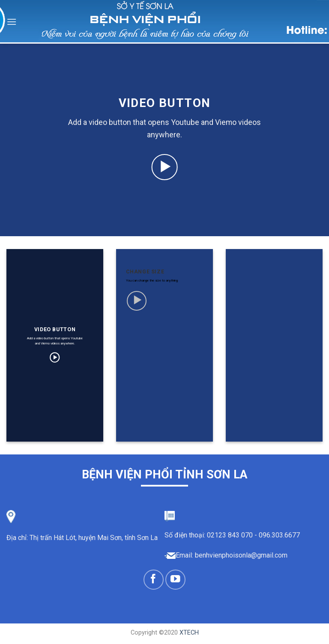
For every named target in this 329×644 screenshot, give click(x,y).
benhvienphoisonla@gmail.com (241, 555)
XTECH (189, 633)
